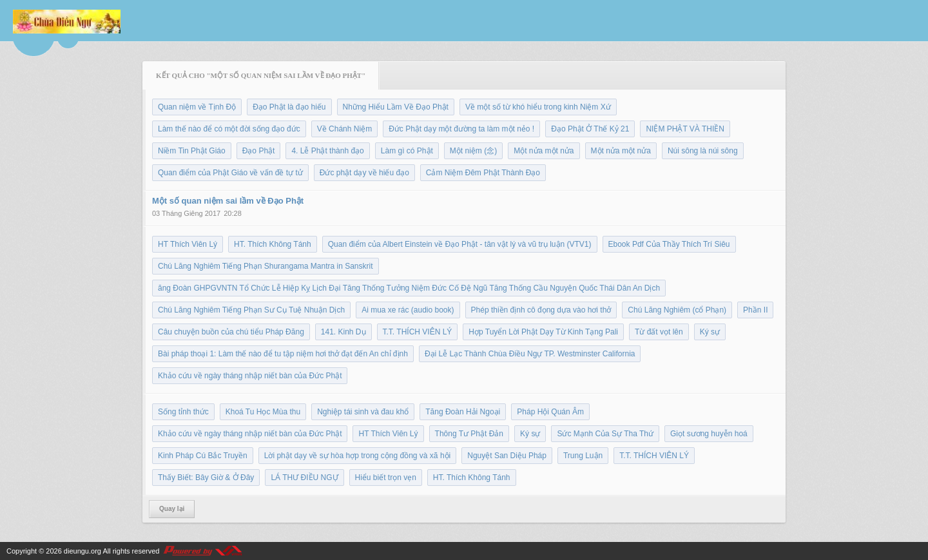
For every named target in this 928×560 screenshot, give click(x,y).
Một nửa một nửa (544, 151)
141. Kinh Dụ (343, 332)
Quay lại (172, 509)
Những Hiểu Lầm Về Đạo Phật (396, 107)
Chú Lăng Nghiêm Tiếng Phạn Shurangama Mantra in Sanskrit (266, 266)
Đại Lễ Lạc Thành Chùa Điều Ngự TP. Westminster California (530, 354)
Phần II (755, 310)
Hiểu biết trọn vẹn (386, 478)
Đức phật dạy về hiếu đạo (364, 173)
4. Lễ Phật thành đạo (327, 151)
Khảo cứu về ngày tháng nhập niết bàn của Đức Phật (250, 376)
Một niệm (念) (473, 151)
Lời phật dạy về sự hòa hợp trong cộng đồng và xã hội (357, 456)
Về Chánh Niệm (344, 129)
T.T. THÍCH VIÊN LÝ (418, 332)
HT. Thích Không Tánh (273, 244)
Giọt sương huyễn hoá (709, 434)
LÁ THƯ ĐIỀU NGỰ (304, 478)
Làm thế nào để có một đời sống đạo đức (229, 129)
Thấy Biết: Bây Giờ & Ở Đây (206, 478)
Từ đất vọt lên (659, 332)
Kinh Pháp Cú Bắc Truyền (203, 456)
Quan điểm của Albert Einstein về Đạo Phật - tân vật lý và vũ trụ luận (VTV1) (460, 244)
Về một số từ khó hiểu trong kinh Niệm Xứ (538, 107)
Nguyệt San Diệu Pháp (507, 456)
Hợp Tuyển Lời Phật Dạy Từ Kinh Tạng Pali (543, 332)
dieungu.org (82, 551)
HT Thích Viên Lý (188, 244)
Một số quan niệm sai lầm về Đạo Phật (228, 201)
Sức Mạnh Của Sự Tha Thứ (605, 434)
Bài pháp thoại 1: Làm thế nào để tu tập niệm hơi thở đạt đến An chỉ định (283, 354)
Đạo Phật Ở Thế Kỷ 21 (590, 129)
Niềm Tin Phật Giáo (192, 151)
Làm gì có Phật (407, 151)
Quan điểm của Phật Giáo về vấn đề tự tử (230, 173)
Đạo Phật (259, 151)
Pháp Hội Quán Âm (550, 412)
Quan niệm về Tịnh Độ (197, 107)
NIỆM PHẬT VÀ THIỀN (685, 129)
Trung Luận (583, 456)
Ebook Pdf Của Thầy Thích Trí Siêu (669, 244)
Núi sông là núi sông (703, 151)
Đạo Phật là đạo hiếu (289, 107)
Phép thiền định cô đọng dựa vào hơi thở (541, 310)
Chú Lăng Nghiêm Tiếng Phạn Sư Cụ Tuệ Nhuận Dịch (251, 310)
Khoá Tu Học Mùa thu (263, 412)
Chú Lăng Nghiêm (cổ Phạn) (677, 310)
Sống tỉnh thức (183, 412)
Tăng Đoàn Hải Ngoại (463, 412)
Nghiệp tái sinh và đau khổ (363, 412)
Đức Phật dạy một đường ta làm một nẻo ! (461, 129)
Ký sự (710, 332)
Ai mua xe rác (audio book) (408, 310)
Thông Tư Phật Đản (469, 434)
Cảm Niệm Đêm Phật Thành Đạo (483, 173)
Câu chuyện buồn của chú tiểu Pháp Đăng (231, 332)
